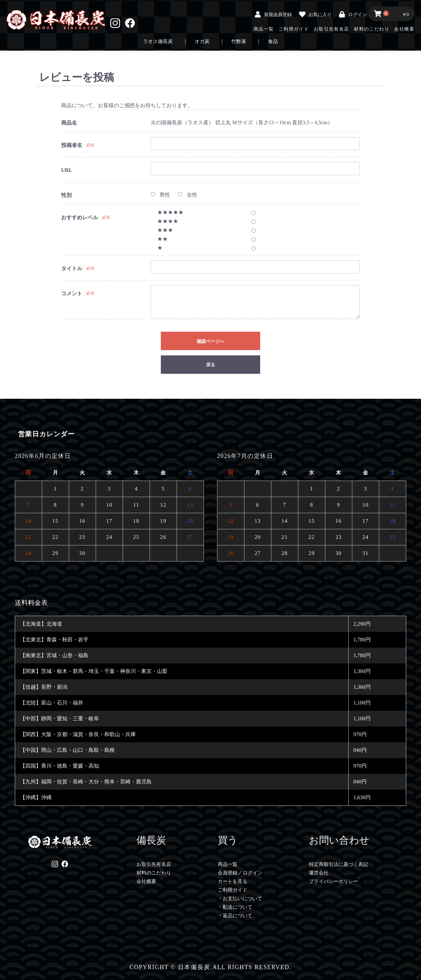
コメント (72, 293)
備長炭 (151, 840)
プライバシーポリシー (334, 881)
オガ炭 (202, 41)
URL (67, 170)
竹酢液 (239, 41)
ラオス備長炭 (158, 41)
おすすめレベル (80, 217)
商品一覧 (264, 29)
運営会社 (319, 873)
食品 (273, 41)
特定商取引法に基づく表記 (338, 864)
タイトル (72, 268)
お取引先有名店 (332, 29)
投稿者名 (72, 145)
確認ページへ (210, 341)
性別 (66, 195)
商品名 (69, 123)
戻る (210, 365)
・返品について (235, 916)
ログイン (253, 873)
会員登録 (228, 873)
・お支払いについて (240, 898)
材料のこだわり (372, 29)
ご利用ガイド (294, 29)
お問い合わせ (339, 840)
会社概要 (404, 29)
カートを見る (233, 881)
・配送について (235, 907)
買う (228, 840)
